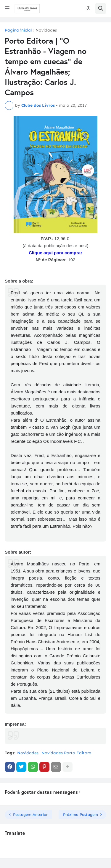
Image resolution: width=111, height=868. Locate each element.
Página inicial (18, 30)
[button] (7, 9)
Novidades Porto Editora (66, 753)
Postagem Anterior (30, 815)
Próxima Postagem (81, 815)
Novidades (46, 30)
